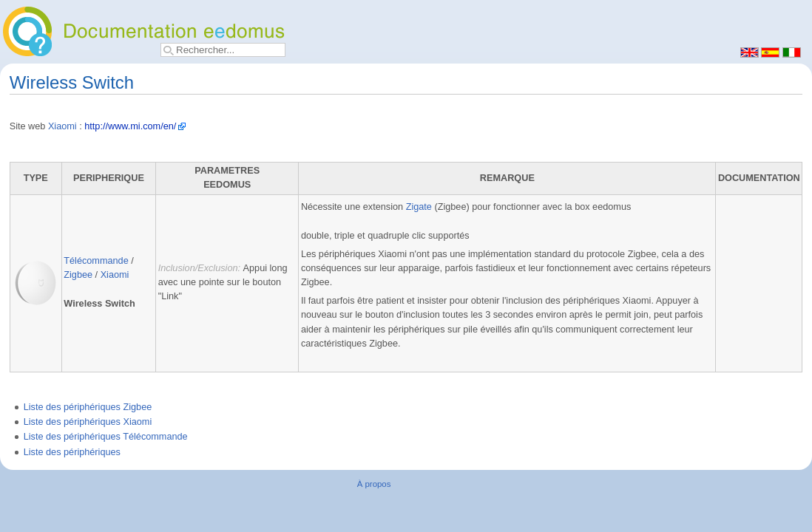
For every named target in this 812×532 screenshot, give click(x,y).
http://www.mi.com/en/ (130, 126)
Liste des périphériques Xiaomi (88, 422)
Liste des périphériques (72, 452)
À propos (374, 484)
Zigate (419, 207)
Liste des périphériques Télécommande (106, 437)
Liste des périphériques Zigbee (88, 407)
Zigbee (78, 275)
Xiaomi (62, 126)
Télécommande (96, 261)
